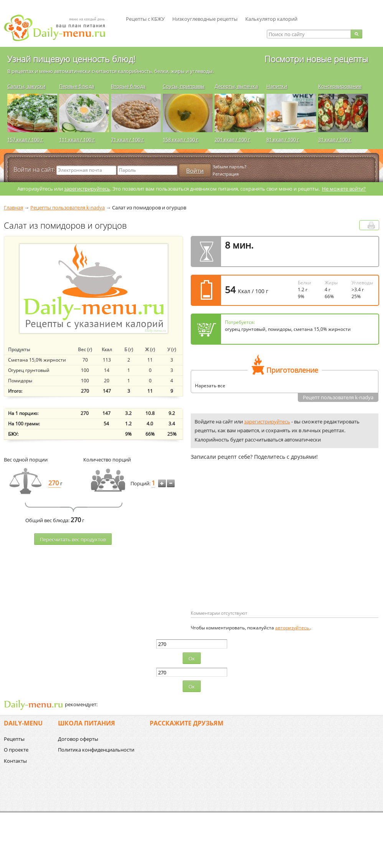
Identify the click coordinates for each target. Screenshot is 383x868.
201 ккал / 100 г (232, 139)
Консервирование (340, 86)
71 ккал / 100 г (127, 139)
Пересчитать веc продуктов (73, 539)
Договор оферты (78, 739)
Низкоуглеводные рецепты (205, 19)
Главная (13, 207)
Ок (192, 659)
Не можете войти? (344, 189)
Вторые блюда (128, 86)
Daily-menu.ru (59, 28)
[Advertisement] (255, 548)
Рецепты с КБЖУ (145, 19)
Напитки (277, 86)
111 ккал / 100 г (77, 139)
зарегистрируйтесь (87, 189)
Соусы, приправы (184, 86)
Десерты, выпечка (236, 86)
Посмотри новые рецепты (316, 59)
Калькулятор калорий (271, 19)
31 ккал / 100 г (335, 139)
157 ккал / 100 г (25, 139)
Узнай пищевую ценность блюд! (71, 59)
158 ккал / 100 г (181, 139)
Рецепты (14, 739)
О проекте (16, 750)
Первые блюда (77, 86)
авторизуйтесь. (293, 628)
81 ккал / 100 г (283, 139)
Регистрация (226, 174)
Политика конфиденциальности (96, 750)
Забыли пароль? (229, 167)
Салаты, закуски (26, 86)
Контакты (15, 761)
